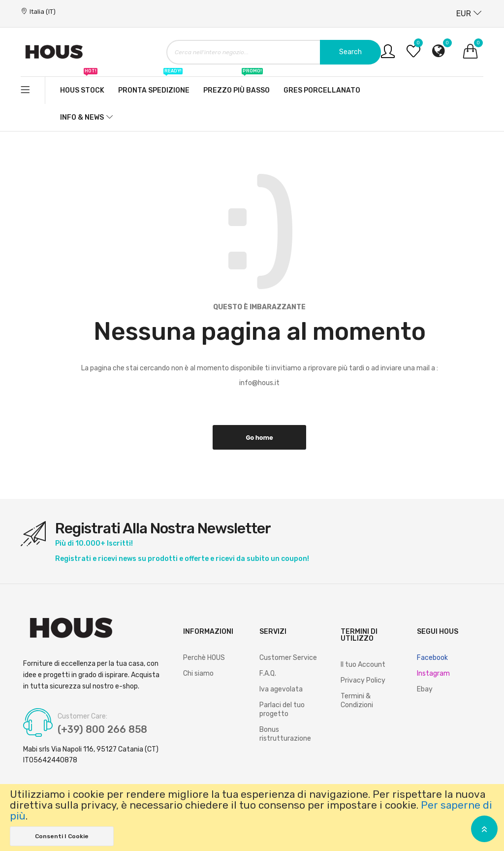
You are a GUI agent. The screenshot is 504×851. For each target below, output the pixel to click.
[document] (252, 818)
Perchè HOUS (204, 658)
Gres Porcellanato (322, 90)
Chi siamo (198, 673)
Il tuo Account (363, 665)
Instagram (433, 673)
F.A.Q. (268, 673)
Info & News (82, 117)
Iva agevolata (281, 689)
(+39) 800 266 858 (103, 730)
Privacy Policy (363, 680)
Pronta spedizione (154, 86)
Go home (259, 438)
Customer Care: (82, 717)
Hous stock (82, 86)
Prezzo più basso (236, 86)
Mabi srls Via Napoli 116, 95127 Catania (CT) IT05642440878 (91, 755)
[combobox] (274, 52)
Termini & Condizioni (357, 701)
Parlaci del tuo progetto (282, 709)
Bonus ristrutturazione (285, 734)
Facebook (432, 658)
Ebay (425, 689)
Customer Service (288, 658)
